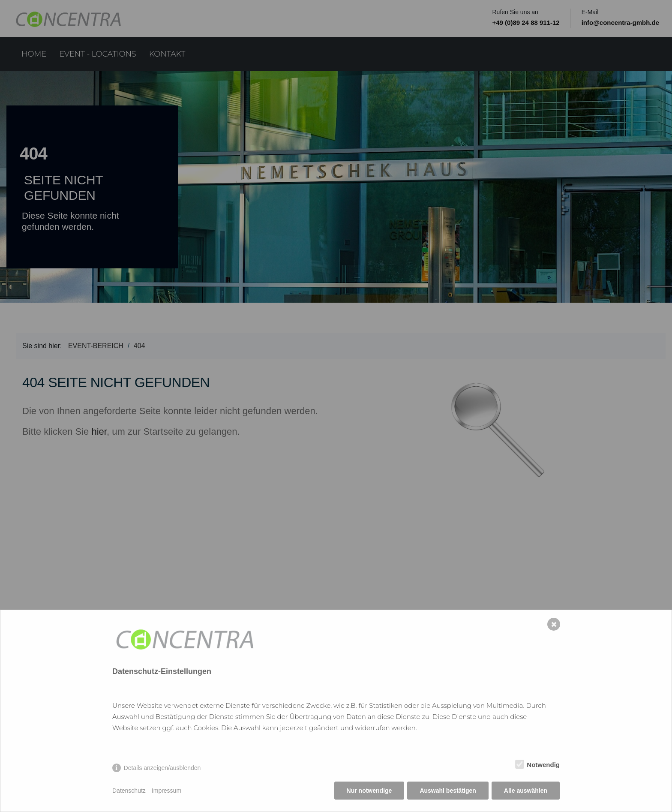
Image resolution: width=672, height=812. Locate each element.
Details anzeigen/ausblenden (162, 768)
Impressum (166, 791)
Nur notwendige (369, 791)
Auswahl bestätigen (448, 791)
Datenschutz (129, 791)
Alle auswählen (526, 791)
